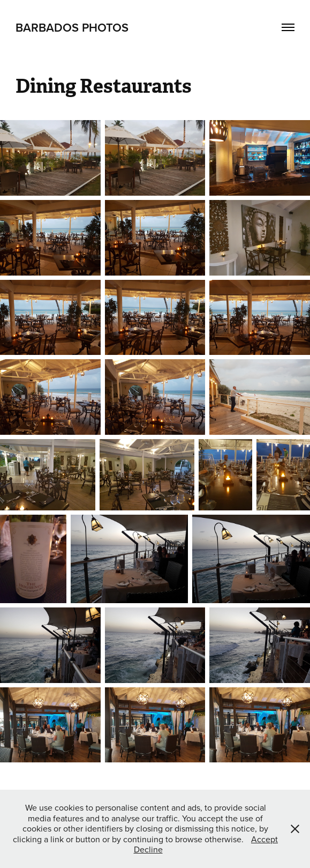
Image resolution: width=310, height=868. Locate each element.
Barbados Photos (72, 27)
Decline (148, 849)
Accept (264, 839)
